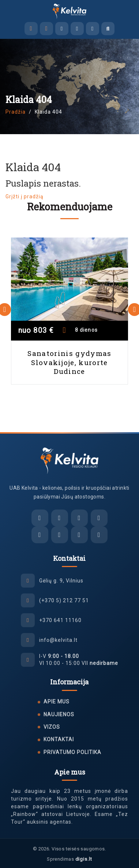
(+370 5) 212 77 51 (64, 600)
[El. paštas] (40, 518)
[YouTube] (99, 535)
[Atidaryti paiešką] (108, 29)
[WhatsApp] (93, 29)
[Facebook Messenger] (62, 29)
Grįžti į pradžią (25, 196)
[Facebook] (40, 535)
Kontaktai (59, 739)
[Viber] (77, 29)
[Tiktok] (79, 535)
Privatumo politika (72, 752)
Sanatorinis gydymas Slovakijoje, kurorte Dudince (69, 362)
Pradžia (16, 112)
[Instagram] (60, 535)
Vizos (52, 727)
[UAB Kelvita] (70, 461)
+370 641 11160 (60, 620)
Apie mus (57, 702)
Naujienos (59, 714)
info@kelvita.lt (58, 640)
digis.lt (84, 859)
